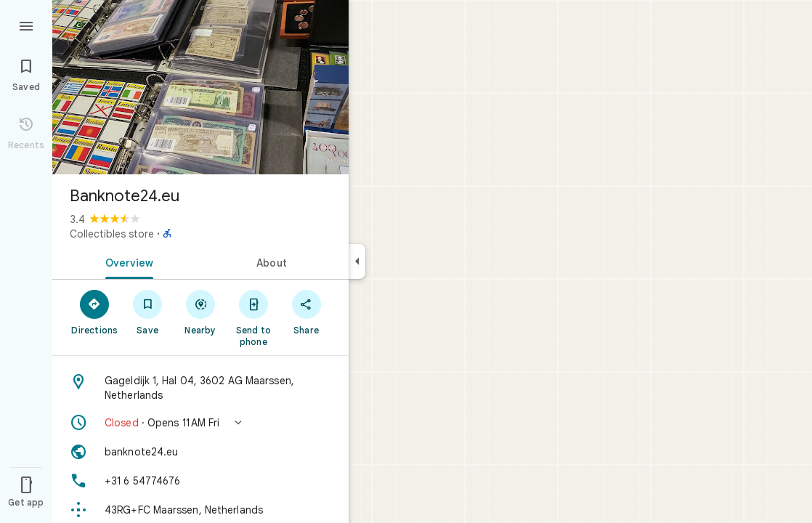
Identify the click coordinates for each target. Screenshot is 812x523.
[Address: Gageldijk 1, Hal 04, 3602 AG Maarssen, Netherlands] (200, 388)
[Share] (306, 312)
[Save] (148, 312)
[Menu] (26, 25)
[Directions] (95, 312)
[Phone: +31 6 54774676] (200, 481)
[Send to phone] (253, 317)
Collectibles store (112, 234)
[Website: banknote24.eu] (200, 452)
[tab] (126, 261)
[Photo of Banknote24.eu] (200, 87)
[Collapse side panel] (357, 261)
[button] (200, 423)
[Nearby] (201, 312)
